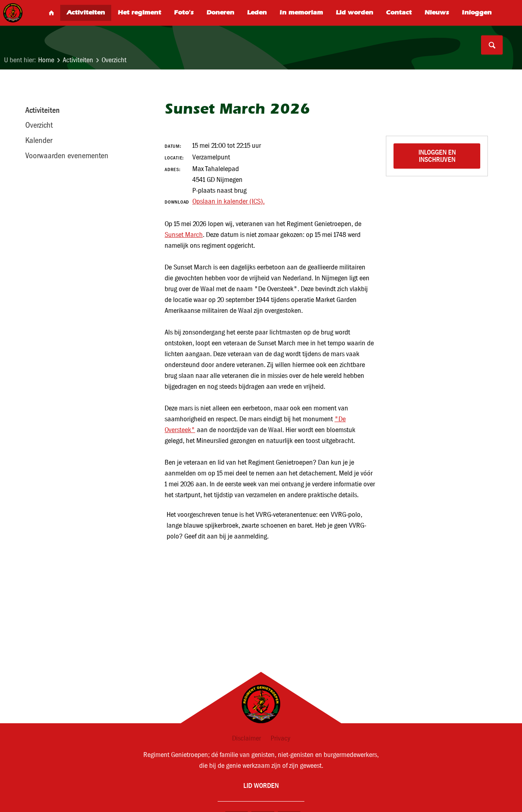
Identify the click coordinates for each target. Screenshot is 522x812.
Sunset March (184, 235)
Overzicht (114, 60)
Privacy (280, 738)
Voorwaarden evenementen (67, 155)
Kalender (39, 140)
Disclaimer (247, 738)
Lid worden (261, 785)
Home (46, 60)
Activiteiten (78, 60)
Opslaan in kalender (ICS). (228, 201)
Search (492, 45)
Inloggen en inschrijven (438, 156)
